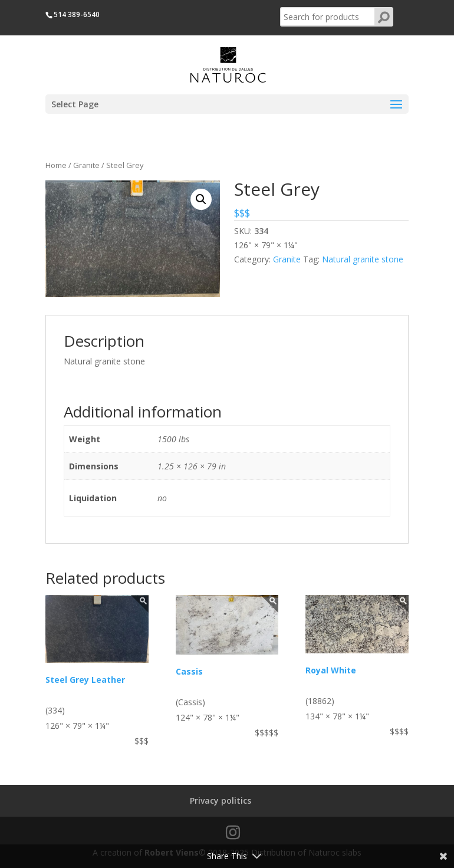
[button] (201, 199)
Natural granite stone (363, 259)
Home (56, 165)
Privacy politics (221, 800)
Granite (86, 165)
